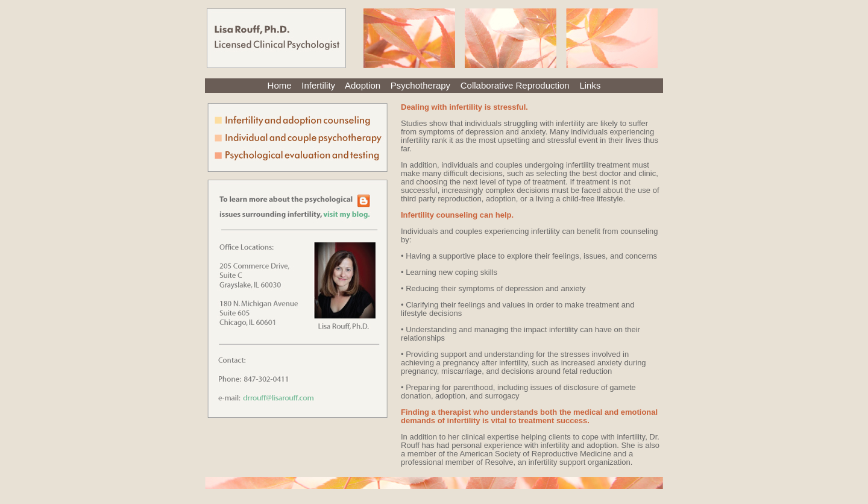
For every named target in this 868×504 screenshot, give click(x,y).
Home (280, 85)
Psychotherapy (420, 85)
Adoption (363, 85)
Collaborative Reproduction (515, 85)
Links (590, 85)
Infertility (318, 85)
